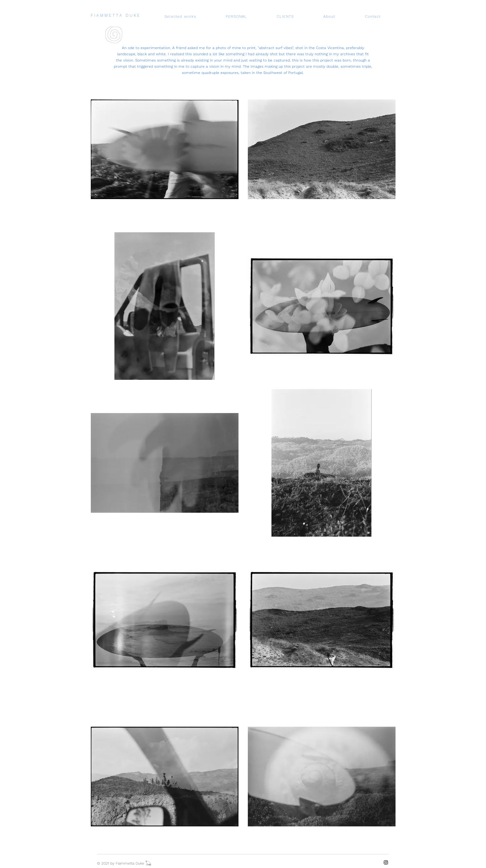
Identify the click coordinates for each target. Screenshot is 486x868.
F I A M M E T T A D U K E (115, 15)
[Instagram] (386, 862)
